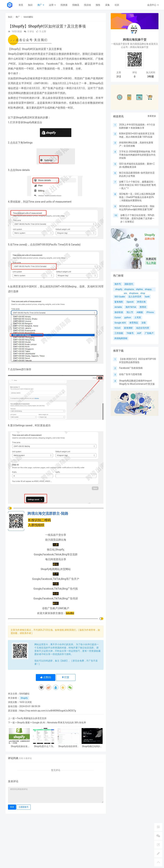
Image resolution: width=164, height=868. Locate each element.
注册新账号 (24, 807)
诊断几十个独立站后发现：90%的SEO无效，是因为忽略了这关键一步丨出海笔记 (137, 218)
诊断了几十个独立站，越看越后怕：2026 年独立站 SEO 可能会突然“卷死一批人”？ (138, 185)
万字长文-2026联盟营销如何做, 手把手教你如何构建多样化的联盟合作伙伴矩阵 (137, 155)
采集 (107, 5)
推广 (41, 5)
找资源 (64, 5)
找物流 (76, 5)
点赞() (46, 677)
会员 (153, 5)
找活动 (87, 5)
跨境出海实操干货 (135, 40)
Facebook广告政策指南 (131, 368)
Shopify (24, 698)
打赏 (66, 677)
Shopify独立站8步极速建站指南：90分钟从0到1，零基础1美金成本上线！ (92, 746)
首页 (21, 5)
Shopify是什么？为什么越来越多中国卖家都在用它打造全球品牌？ (43, 746)
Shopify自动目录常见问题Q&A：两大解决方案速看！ (68, 746)
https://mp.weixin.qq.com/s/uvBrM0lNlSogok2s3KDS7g (48, 711)
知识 (30, 5)
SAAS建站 (28, 17)
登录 (12, 807)
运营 (52, 5)
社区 (117, 5)
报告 (98, 5)
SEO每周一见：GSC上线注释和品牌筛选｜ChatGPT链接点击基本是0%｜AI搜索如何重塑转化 (137, 197)
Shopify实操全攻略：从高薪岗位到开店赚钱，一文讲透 (19, 746)
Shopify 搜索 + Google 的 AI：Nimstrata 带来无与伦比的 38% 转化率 (52, 723)
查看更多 (152, 116)
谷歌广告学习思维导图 (130, 374)
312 (119, 77)
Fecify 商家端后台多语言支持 (32, 718)
